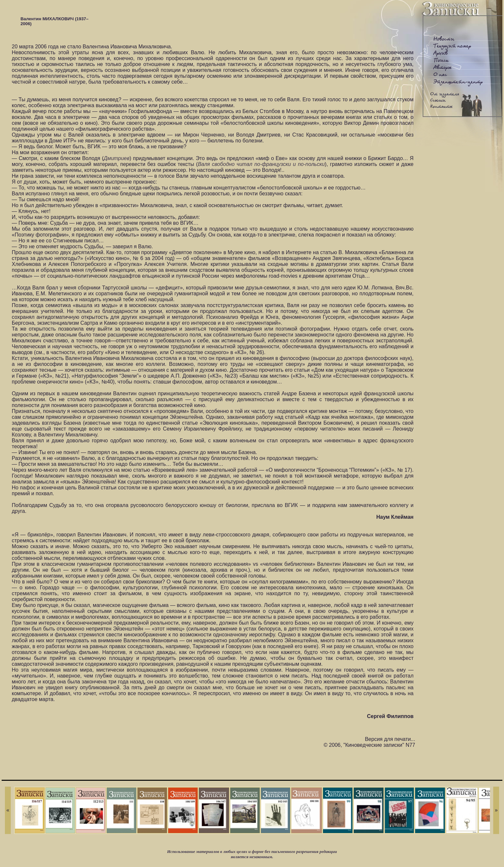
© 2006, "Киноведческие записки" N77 (369, 745)
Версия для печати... (390, 739)
